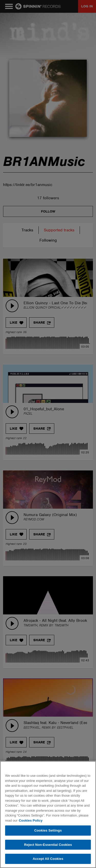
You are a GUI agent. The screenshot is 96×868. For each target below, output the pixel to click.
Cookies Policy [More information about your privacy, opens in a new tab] (30, 820)
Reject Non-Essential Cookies (48, 845)
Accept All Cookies (48, 859)
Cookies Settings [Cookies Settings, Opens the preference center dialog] (48, 830)
